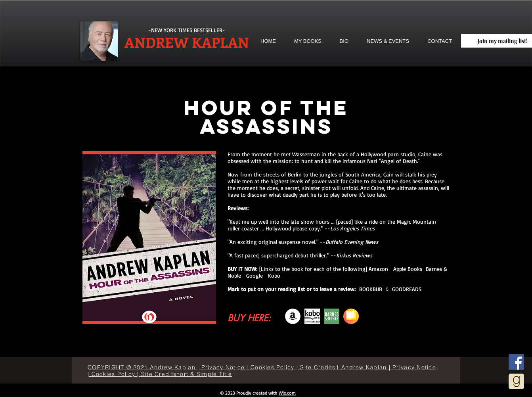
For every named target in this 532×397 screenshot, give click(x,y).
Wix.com (287, 393)
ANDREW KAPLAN (187, 42)
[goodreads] (516, 381)
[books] (351, 316)
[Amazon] (293, 316)
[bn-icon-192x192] (332, 316)
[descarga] (312, 316)
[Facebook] (516, 362)
